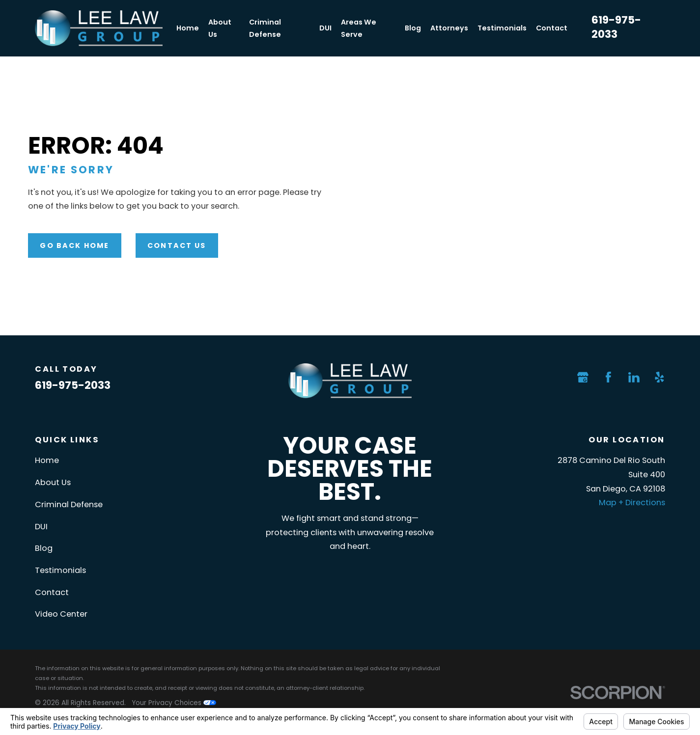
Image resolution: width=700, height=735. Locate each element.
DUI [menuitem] (325, 28)
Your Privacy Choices (174, 703)
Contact (52, 592)
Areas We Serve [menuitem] (359, 28)
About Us (53, 482)
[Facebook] (608, 377)
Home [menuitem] (188, 28)
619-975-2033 (616, 27)
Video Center (61, 614)
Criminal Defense (69, 504)
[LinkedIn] (634, 377)
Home (47, 460)
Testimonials (60, 570)
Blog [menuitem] (413, 28)
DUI (41, 527)
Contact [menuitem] (552, 28)
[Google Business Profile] (583, 377)
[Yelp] (659, 377)
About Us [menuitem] (220, 28)
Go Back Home (74, 245)
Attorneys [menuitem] (449, 28)
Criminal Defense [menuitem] (265, 28)
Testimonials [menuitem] (502, 28)
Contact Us (177, 245)
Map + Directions (632, 503)
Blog (44, 548)
